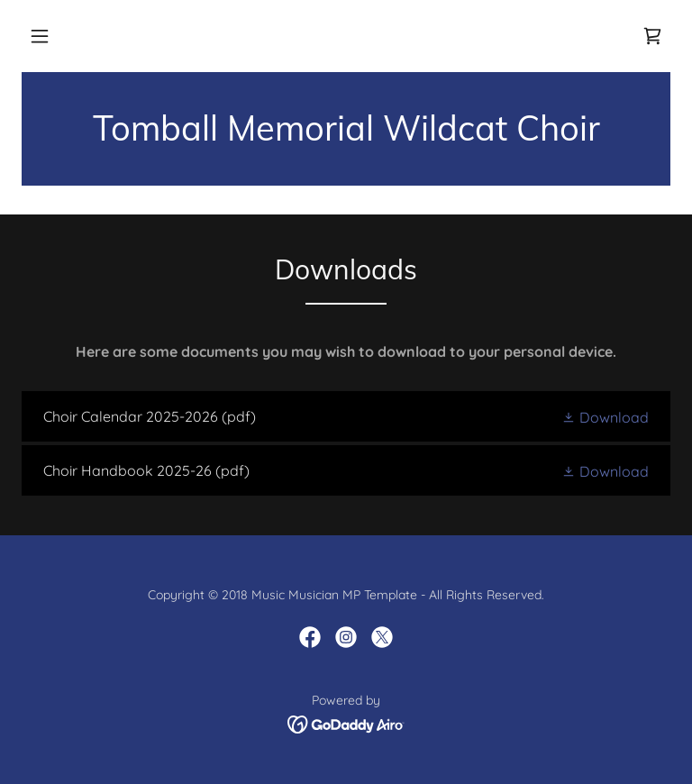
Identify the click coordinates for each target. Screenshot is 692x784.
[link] (652, 36)
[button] (40, 36)
